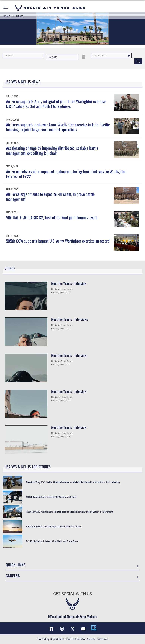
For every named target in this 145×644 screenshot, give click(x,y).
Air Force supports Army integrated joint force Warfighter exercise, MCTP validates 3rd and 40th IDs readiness (56, 104)
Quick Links (15, 565)
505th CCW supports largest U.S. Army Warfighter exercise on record (58, 241)
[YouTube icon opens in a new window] (83, 629)
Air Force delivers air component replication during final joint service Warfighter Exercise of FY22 (66, 174)
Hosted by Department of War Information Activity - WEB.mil (72, 639)
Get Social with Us (72, 594)
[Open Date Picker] (83, 57)
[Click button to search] (138, 61)
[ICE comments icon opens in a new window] (94, 628)
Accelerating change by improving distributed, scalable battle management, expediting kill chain (52, 150)
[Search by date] (62, 57)
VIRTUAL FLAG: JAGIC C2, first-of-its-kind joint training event (52, 217)
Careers (13, 576)
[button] (6, 8)
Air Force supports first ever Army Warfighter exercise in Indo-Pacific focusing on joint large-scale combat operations (58, 127)
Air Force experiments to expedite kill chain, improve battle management (50, 196)
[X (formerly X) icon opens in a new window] (72, 629)
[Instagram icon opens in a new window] (62, 629)
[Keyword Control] (23, 55)
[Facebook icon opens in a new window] (51, 629)
